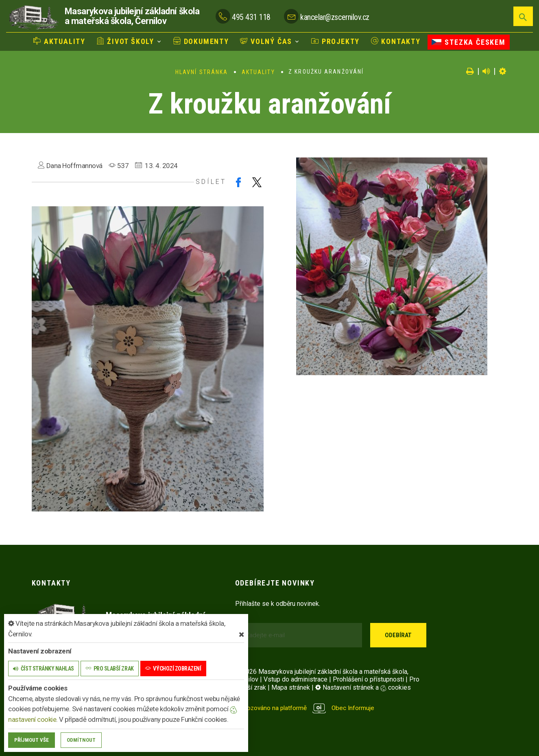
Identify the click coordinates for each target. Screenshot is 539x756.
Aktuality (59, 41)
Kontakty (396, 41)
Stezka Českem (468, 41)
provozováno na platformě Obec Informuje (307, 708)
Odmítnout (81, 740)
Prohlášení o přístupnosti (368, 679)
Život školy (125, 41)
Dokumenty (201, 41)
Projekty (335, 41)
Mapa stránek (291, 687)
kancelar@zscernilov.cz (335, 17)
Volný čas (266, 41)
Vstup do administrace (296, 679)
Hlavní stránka (202, 72)
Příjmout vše (32, 740)
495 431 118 (251, 17)
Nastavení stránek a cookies (363, 687)
